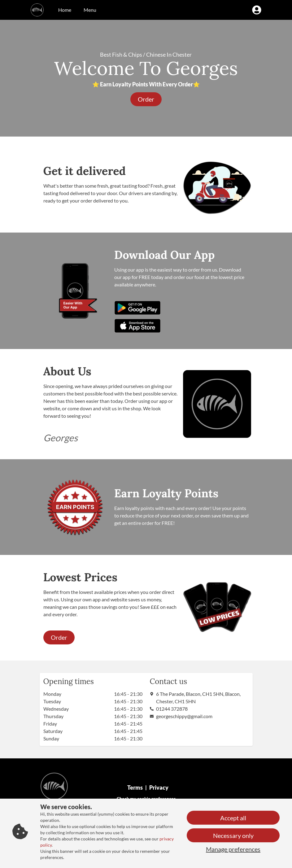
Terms (135, 787)
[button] (146, 99)
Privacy (159, 787)
